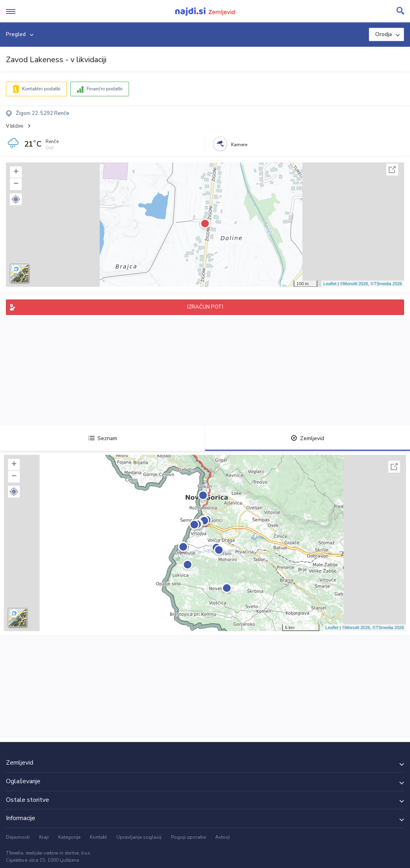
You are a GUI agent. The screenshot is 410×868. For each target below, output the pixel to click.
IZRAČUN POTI (205, 307)
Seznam (103, 438)
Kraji (44, 837)
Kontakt (98, 837)
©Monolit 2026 (354, 284)
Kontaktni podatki (41, 89)
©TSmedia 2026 (386, 284)
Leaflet (330, 284)
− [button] (16, 184)
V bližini (15, 126)
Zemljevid (307, 438)
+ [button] (16, 172)
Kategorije (69, 837)
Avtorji (223, 837)
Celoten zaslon (392, 170)
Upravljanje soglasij (139, 837)
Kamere (239, 145)
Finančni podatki (105, 89)
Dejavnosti (18, 837)
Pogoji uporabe (188, 837)
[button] (16, 199)
